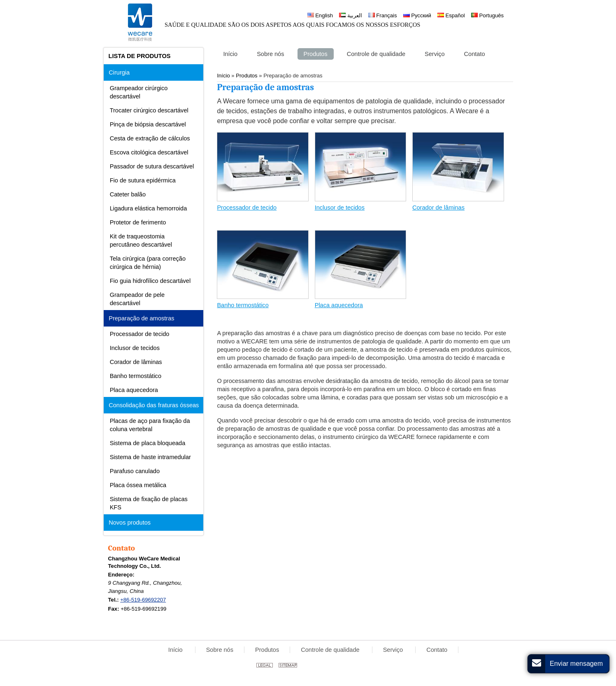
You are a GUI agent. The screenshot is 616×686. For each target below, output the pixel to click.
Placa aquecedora (339, 305)
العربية (351, 15)
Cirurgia (119, 72)
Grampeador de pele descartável (137, 299)
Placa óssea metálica (138, 485)
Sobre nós (220, 650)
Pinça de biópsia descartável (148, 124)
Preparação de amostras (141, 318)
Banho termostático (243, 305)
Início (176, 650)
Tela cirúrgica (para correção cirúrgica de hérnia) (148, 263)
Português (487, 15)
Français (383, 15)
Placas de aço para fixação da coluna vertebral (150, 425)
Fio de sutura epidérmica (143, 180)
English (320, 15)
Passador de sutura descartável (152, 166)
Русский (417, 15)
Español (451, 15)
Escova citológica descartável (149, 152)
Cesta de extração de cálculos (150, 138)
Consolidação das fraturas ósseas (154, 405)
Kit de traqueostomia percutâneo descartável (141, 240)
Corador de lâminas (438, 208)
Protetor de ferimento (138, 222)
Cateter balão (128, 194)
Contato (122, 548)
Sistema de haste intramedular (150, 457)
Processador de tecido (247, 208)
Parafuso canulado (135, 471)
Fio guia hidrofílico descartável (150, 281)
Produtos (267, 650)
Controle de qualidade (331, 650)
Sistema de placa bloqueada (148, 443)
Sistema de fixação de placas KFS (149, 503)
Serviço (394, 650)
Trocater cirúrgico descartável (149, 110)
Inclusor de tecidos (340, 208)
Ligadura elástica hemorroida (149, 208)
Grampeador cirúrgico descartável (139, 92)
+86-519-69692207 (143, 600)
